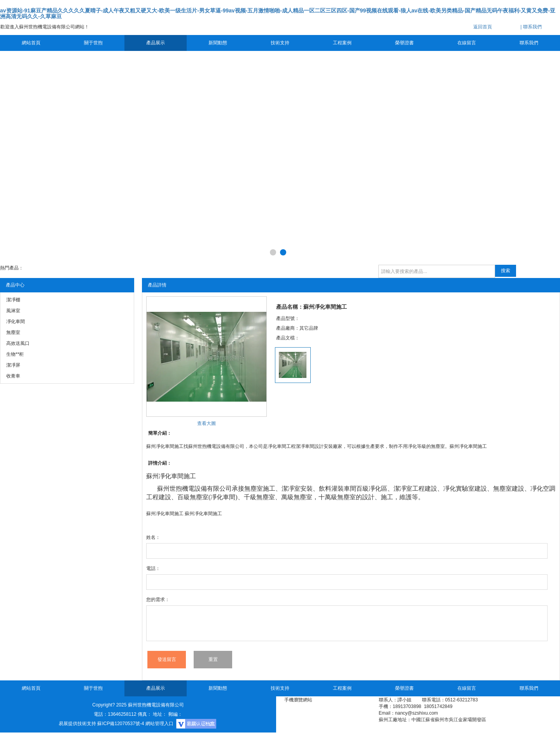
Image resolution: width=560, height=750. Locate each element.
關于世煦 (93, 43)
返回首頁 (483, 27)
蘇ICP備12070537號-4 (121, 724)
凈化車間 (171, 476)
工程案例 (342, 43)
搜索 (506, 271)
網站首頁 (31, 43)
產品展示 (156, 43)
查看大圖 (206, 423)
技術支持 (280, 43)
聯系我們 (529, 43)
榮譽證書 (404, 43)
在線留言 (467, 43)
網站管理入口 (159, 724)
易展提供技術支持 (77, 724)
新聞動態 (218, 43)
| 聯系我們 (531, 27)
